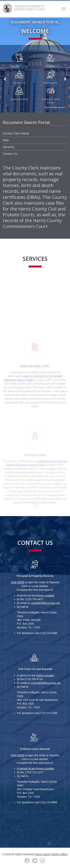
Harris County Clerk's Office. (51, 854)
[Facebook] (27, 861)
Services (8, 147)
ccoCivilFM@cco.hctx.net (46, 683)
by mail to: (23, 607)
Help (6, 140)
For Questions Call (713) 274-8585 (37, 802)
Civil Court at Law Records (35, 669)
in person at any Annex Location (36, 769)
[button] (5, 79)
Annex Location (45, 595)
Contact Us (10, 154)
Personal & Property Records (35, 576)
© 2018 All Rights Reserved (19, 854)
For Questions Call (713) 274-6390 (37, 633)
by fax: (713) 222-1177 (30, 772)
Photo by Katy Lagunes (55, 107)
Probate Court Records (35, 749)
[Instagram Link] (42, 861)
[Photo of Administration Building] (35, 65)
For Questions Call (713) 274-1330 (37, 713)
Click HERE (18, 582)
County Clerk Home (16, 133)
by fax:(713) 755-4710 (30, 679)
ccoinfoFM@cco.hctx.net (45, 603)
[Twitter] (35, 861)
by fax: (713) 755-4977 (30, 599)
